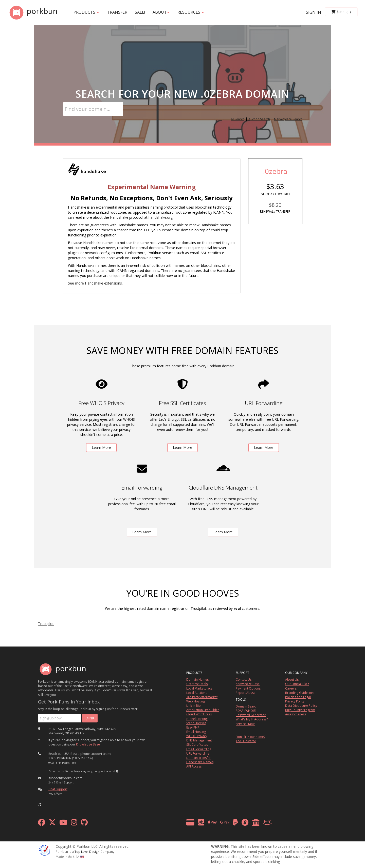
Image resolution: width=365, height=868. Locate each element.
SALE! (140, 12)
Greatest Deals (197, 684)
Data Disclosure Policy (301, 706)
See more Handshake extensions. (95, 283)
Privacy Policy (295, 701)
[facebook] (42, 824)
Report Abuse (246, 693)
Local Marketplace (199, 688)
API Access (194, 766)
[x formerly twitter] (52, 824)
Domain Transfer (198, 758)
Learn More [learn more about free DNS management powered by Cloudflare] (223, 532)
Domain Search (247, 706)
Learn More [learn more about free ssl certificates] (182, 447)
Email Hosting (196, 732)
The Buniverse (246, 741)
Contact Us (244, 680)
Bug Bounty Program (300, 710)
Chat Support (58, 789)
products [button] (86, 12)
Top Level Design (87, 852)
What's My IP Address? (252, 719)
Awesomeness (296, 714)
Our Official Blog (297, 684)
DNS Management (199, 740)
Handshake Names (200, 762)
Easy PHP (193, 727)
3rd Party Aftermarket (202, 697)
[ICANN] (44, 850)
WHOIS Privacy (197, 736)
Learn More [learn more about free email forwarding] (142, 532)
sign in (314, 12)
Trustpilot (46, 624)
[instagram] (74, 824)
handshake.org (161, 217)
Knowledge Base (88, 744)
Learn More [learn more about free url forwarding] (264, 447)
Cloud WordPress (199, 714)
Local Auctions (197, 693)
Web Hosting (196, 701)
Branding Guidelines (300, 693)
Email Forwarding (199, 749)
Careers (291, 688)
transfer (117, 12)
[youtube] (63, 824)
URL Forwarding (198, 753)
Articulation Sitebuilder (203, 710)
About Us (292, 680)
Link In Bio (194, 706)
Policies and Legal (298, 697)
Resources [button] (191, 12)
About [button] (161, 12)
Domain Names (197, 680)
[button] (117, 771)
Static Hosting (196, 723)
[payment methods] (230, 824)
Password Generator (251, 715)
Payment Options (248, 688)
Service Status (245, 724)
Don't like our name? (250, 737)
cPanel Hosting (197, 719)
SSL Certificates (197, 745)
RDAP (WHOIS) (246, 711)
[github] (84, 824)
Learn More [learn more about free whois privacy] (101, 447)
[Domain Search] (93, 109)
